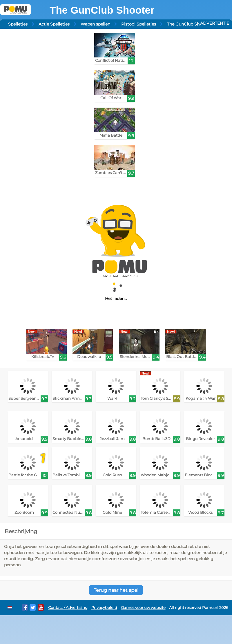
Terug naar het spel (116, 590)
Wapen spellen (95, 24)
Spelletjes (18, 24)
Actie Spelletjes (54, 24)
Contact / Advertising (68, 608)
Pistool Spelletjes (139, 24)
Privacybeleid (104, 608)
